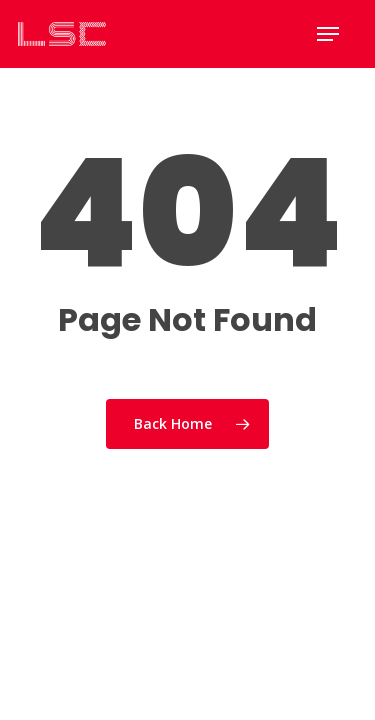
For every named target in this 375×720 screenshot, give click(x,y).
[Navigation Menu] (328, 34)
